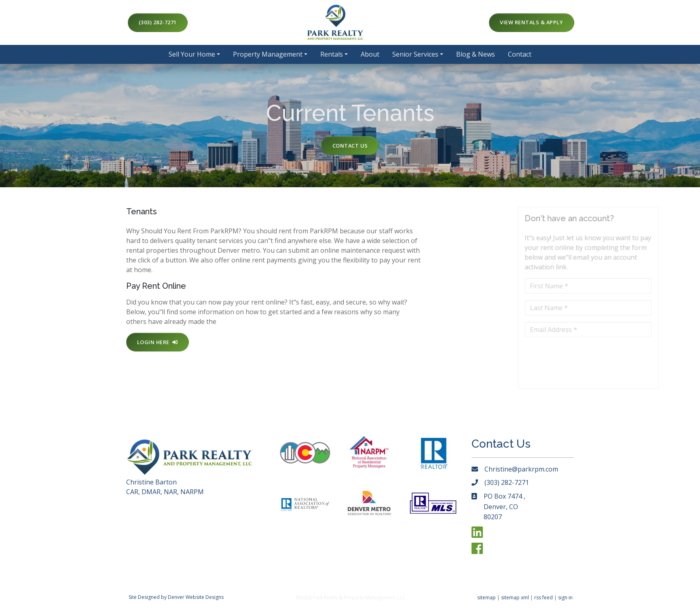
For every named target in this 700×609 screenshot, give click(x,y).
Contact (520, 54)
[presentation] (613, 356)
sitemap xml (515, 597)
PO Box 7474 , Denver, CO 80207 (504, 506)
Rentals (332, 54)
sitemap (486, 597)
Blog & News (476, 54)
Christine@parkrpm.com (521, 469)
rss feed (544, 597)
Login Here (158, 342)
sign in (565, 597)
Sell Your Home (192, 54)
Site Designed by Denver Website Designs (176, 597)
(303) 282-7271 (158, 22)
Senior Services (415, 54)
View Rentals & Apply (531, 22)
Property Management (268, 54)
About (370, 54)
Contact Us (350, 146)
